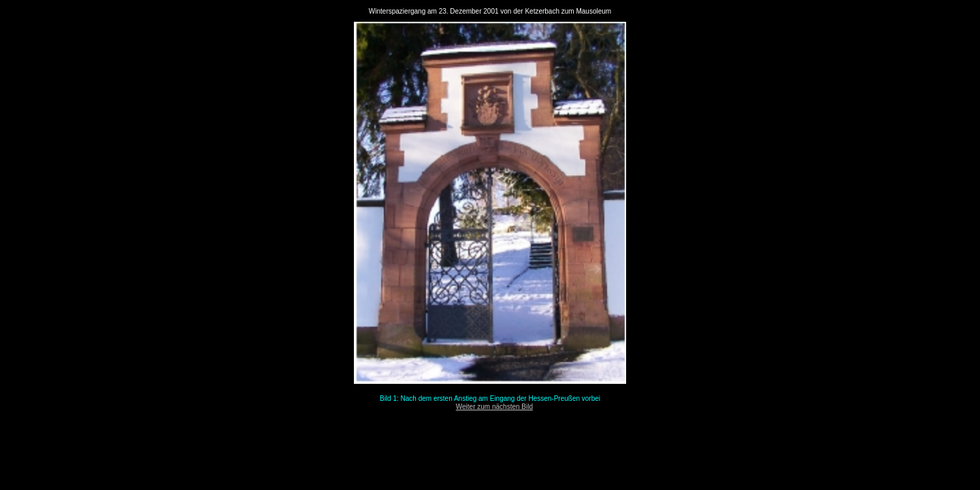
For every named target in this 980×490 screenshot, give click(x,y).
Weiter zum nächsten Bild (494, 407)
